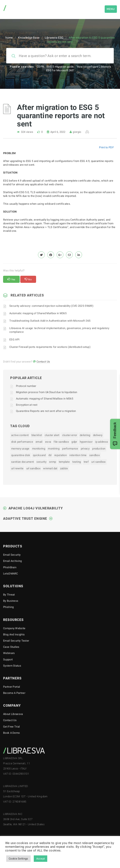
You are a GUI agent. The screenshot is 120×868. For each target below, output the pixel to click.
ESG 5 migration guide (60, 67)
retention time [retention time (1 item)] (78, 455)
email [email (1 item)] (39, 442)
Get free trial (11, 727)
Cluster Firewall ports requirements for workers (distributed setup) (50, 347)
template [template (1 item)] (64, 462)
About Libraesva (13, 714)
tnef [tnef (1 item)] (86, 462)
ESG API (14, 339)
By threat (9, 595)
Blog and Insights (14, 634)
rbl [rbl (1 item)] (50, 455)
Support (8, 659)
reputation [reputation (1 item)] (61, 455)
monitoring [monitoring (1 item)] (39, 449)
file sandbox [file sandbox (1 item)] (61, 442)
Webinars (9, 653)
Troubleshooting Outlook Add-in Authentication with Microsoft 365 (50, 321)
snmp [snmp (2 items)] (53, 462)
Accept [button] (41, 859)
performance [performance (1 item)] (70, 449)
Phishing (8, 607)
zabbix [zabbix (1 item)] (64, 468)
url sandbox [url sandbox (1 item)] (33, 468)
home (9, 38)
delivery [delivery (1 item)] (98, 435)
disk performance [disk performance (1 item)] (22, 442)
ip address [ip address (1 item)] (102, 442)
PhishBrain (10, 567)
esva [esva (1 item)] (48, 442)
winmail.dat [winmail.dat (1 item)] (50, 468)
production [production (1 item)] (99, 449)
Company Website (14, 628)
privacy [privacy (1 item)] (85, 449)
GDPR (40, 67)
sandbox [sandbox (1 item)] (95, 455)
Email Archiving (13, 561)
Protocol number (26, 386)
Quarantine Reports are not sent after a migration (46, 411)
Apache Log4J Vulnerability (36, 508)
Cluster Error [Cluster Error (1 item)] (70, 435)
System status (12, 666)
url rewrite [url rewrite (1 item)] (17, 468)
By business (11, 601)
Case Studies (11, 647)
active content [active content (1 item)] (20, 435)
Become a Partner (14, 693)
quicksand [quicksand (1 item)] (39, 455)
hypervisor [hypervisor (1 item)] (86, 442)
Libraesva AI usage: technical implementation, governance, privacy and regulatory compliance (59, 330)
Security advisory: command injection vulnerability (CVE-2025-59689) (51, 306)
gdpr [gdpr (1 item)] (74, 442)
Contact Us (43, 362)
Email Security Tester (16, 641)
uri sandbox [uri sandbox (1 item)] (98, 462)
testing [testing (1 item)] (77, 462)
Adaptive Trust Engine (25, 519)
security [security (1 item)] (41, 462)
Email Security (12, 555)
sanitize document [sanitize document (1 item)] (22, 462)
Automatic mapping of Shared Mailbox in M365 (38, 313)
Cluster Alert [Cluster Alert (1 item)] (52, 435)
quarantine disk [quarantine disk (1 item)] (21, 455)
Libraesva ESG (54, 38)
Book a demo (11, 733)
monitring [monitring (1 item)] (54, 449)
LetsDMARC (11, 574)
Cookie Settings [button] (18, 859)
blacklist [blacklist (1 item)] (37, 435)
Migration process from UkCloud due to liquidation (47, 392)
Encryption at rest (27, 405)
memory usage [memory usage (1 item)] (20, 449)
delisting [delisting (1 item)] (85, 435)
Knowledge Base (29, 38)
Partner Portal (12, 687)
